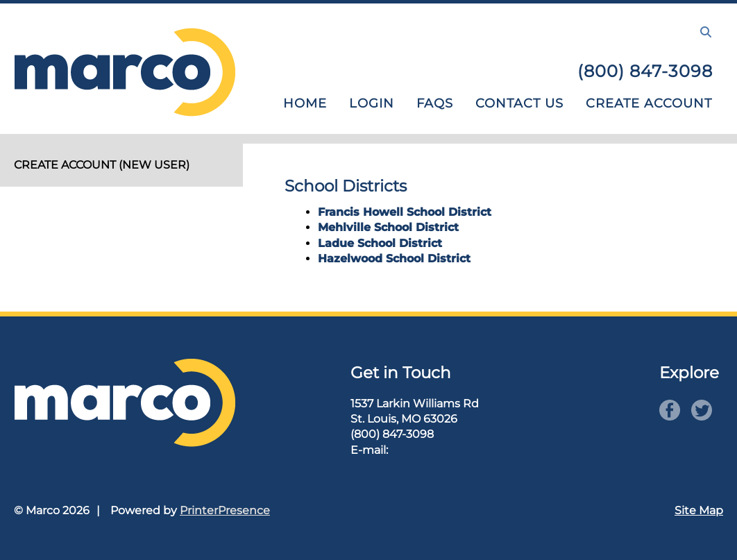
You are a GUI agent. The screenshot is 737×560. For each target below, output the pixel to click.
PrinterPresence (225, 510)
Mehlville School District (388, 227)
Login (372, 103)
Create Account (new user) (102, 165)
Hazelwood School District (394, 258)
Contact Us (519, 103)
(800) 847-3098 (645, 71)
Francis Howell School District (405, 212)
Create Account (649, 103)
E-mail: (369, 450)
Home (305, 103)
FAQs (435, 103)
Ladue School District (380, 243)
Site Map (699, 510)
